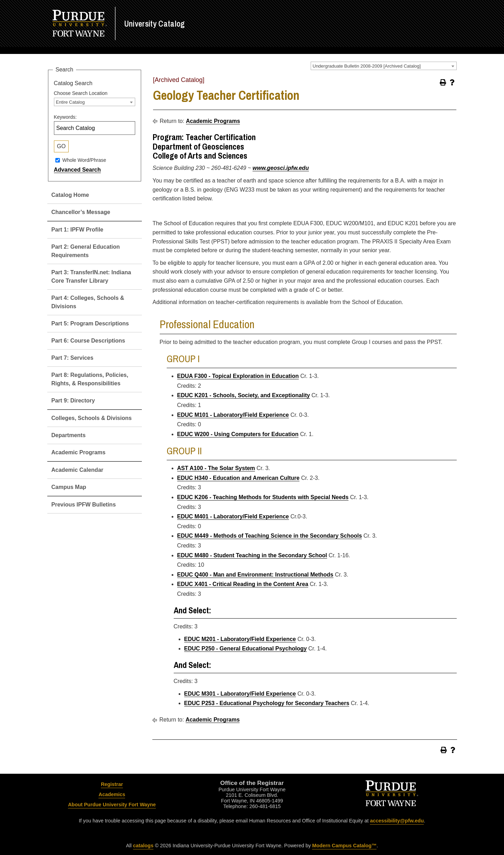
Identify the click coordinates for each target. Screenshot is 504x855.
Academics (112, 794)
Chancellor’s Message (81, 212)
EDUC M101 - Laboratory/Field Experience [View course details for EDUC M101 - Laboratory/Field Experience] (233, 415)
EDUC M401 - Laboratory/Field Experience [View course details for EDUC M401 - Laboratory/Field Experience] (233, 516)
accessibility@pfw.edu (397, 821)
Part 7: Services (73, 358)
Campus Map (69, 487)
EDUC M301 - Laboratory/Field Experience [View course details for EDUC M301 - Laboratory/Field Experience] (240, 694)
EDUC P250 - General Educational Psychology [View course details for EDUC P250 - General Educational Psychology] (246, 649)
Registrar (112, 784)
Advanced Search (77, 170)
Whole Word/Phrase (84, 160)
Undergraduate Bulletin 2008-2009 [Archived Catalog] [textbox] (367, 66)
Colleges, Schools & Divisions (92, 418)
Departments (69, 435)
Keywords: (65, 117)
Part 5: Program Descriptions (90, 323)
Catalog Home (70, 195)
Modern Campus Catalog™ (344, 846)
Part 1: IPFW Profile (77, 230)
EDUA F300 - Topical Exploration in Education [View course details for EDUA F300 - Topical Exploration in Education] (238, 376)
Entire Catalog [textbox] (70, 102)
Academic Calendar (78, 470)
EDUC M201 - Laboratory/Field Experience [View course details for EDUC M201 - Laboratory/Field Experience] (240, 639)
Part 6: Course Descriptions (88, 341)
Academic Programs (79, 452)
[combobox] (384, 66)
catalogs (143, 846)
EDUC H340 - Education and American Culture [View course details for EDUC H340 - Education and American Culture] (239, 478)
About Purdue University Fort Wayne (112, 805)
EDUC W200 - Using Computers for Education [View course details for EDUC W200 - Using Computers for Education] (238, 434)
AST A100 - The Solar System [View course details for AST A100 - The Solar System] (216, 468)
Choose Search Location (81, 93)
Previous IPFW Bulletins (84, 505)
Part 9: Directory (73, 401)
